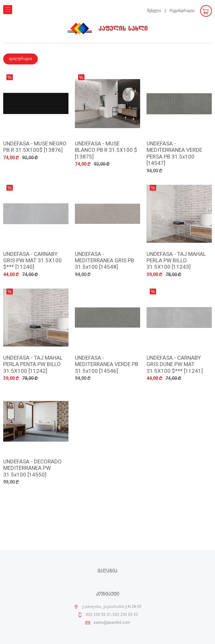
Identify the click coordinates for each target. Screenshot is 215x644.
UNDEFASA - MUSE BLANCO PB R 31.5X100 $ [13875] (106, 151)
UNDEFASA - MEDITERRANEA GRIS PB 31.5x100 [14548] (104, 261)
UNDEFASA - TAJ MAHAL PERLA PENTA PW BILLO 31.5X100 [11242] (33, 365)
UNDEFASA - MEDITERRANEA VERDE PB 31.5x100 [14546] (107, 365)
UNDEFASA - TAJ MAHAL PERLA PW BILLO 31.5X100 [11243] (176, 261)
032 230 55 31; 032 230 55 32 (112, 615)
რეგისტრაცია (182, 11)
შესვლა (154, 11)
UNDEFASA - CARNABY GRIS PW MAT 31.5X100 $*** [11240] (32, 261)
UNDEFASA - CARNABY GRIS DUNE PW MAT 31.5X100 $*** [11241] (175, 365)
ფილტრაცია (20, 59)
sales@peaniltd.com (112, 623)
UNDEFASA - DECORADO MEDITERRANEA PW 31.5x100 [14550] (32, 469)
